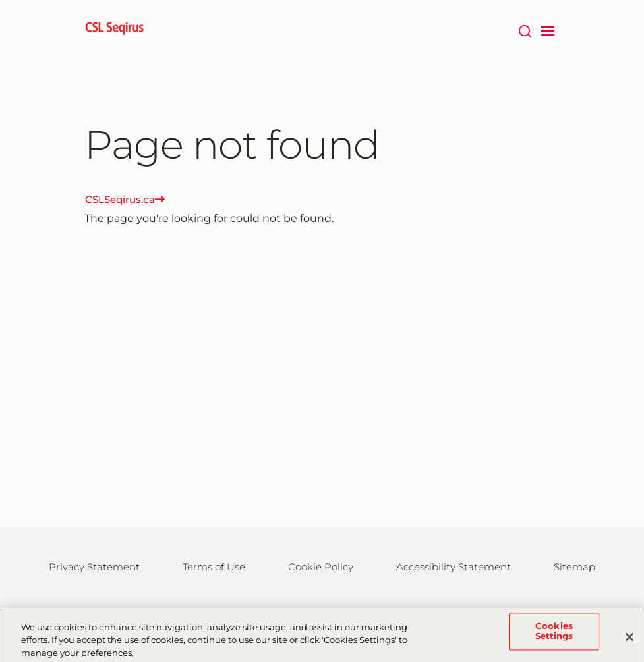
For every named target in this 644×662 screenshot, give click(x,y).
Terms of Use (214, 567)
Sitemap (574, 567)
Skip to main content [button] (0, 0)
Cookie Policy (321, 567)
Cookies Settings (554, 635)
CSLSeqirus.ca (125, 199)
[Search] (525, 30)
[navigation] (548, 30)
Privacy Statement (94, 567)
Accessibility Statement (454, 567)
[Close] (629, 640)
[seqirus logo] (115, 30)
